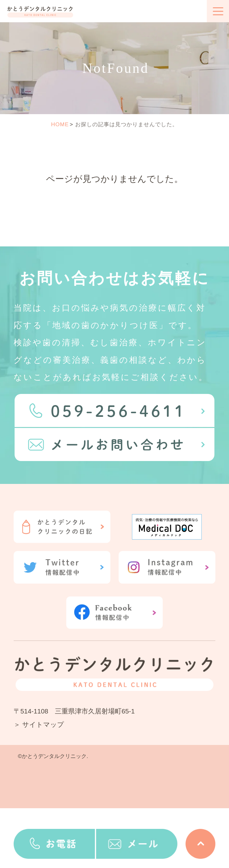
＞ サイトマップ (39, 724)
